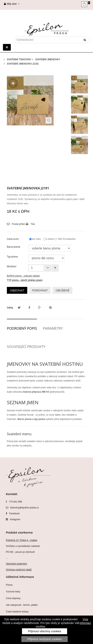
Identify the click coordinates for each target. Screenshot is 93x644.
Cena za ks (13, 239)
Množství (12, 266)
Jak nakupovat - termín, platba (22, 605)
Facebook (13, 514)
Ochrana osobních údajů (19, 570)
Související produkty (26, 347)
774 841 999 (14, 502)
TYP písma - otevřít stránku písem (25, 280)
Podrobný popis (22, 328)
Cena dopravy (13, 598)
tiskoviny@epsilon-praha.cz (22, 508)
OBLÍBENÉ (62, 290)
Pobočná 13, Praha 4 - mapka (21, 540)
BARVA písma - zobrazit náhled (23, 276)
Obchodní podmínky (16, 564)
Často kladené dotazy (17, 612)
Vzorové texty (13, 592)
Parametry (53, 328)
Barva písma (14, 247)
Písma (9, 585)
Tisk (33, 224)
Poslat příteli (18, 224)
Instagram (13, 519)
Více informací (85, 621)
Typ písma (13, 257)
